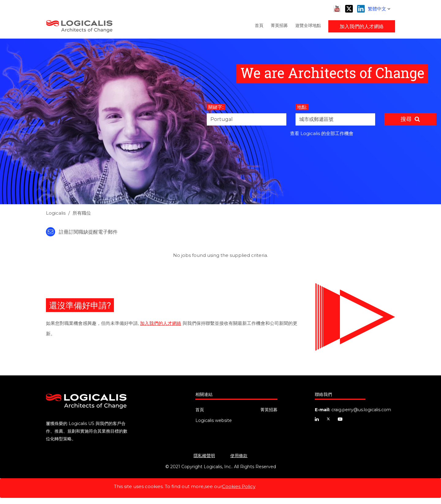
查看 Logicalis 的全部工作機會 (322, 133)
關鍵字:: (216, 107)
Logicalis (56, 213)
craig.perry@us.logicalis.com (361, 410)
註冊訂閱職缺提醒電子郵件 (82, 232)
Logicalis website (214, 420)
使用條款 (239, 456)
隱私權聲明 (204, 456)
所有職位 (82, 213)
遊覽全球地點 (308, 25)
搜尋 (406, 119)
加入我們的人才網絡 (362, 26)
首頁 (259, 25)
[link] (221, 215)
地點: (302, 107)
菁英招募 (279, 25)
